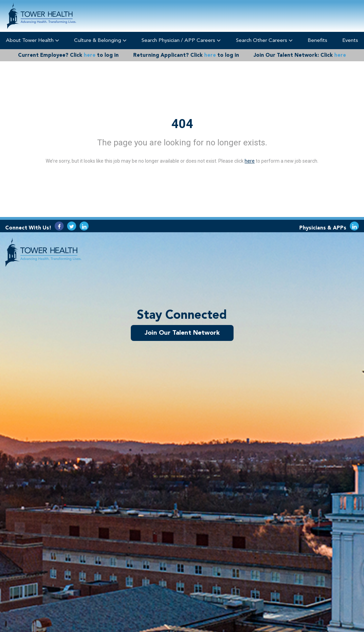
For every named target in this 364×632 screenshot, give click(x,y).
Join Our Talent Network (182, 333)
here (90, 55)
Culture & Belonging (100, 40)
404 (182, 124)
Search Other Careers (264, 40)
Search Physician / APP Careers (181, 40)
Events (350, 40)
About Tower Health (33, 40)
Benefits (317, 40)
